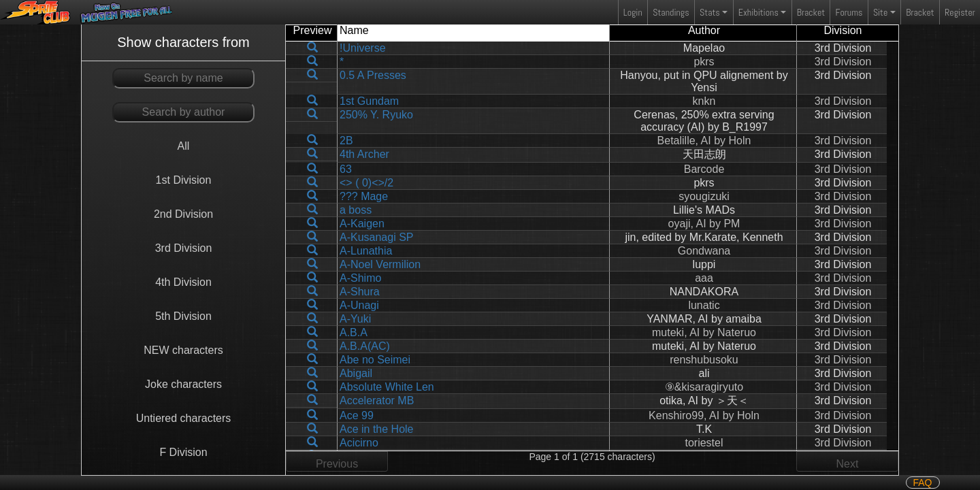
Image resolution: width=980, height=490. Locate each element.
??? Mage (364, 196)
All (184, 146)
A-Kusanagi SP (377, 237)
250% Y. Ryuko (376, 115)
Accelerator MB (377, 401)
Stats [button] (710, 12)
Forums (849, 12)
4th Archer (364, 154)
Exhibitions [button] (758, 12)
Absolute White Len (387, 387)
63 (346, 169)
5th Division (183, 316)
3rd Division (184, 248)
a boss (356, 210)
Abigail (356, 373)
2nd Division (183, 214)
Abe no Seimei (375, 360)
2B (346, 141)
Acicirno (359, 443)
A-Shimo (360, 278)
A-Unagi (359, 305)
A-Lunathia (366, 251)
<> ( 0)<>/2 (366, 183)
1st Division (184, 180)
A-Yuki (355, 319)
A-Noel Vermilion (380, 264)
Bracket (811, 12)
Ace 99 (357, 415)
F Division (183, 452)
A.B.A (354, 332)
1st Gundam (369, 101)
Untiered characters (184, 418)
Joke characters (183, 384)
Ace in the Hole (377, 429)
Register (960, 12)
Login (633, 12)
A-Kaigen (362, 224)
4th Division (183, 282)
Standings (670, 15)
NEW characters (183, 350)
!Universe (363, 48)
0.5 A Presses (373, 75)
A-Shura (360, 292)
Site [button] (880, 12)
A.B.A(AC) (365, 346)
